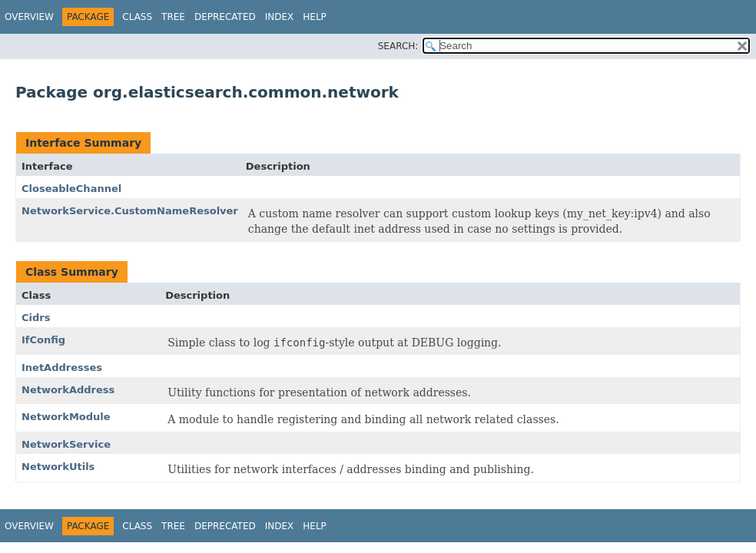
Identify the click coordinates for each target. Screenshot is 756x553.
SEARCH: (398, 46)
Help (315, 17)
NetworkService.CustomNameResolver (130, 211)
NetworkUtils (58, 467)
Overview (29, 17)
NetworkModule (66, 417)
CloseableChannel (71, 189)
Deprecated (225, 17)
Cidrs (36, 318)
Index (280, 17)
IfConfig (43, 340)
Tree (173, 17)
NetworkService (66, 444)
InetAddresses (62, 368)
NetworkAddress (68, 390)
